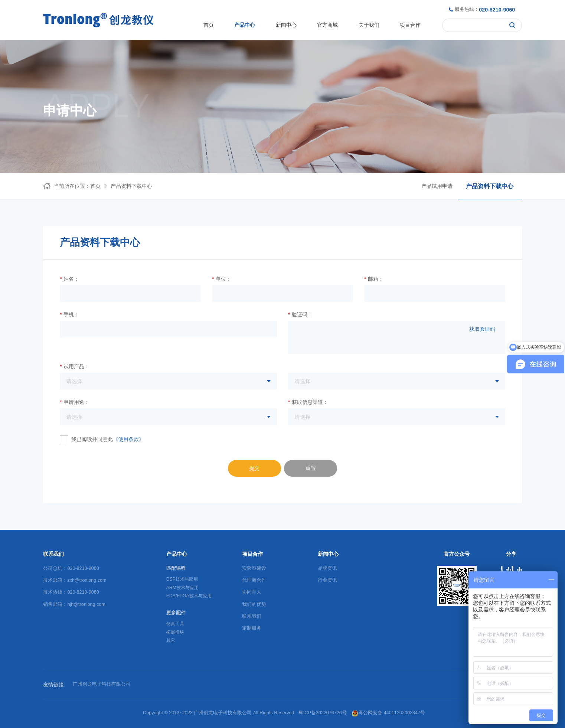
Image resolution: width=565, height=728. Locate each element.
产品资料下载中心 (131, 186)
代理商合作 (254, 580)
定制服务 (252, 628)
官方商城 (327, 25)
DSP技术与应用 (182, 579)
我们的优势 (254, 604)
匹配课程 (176, 568)
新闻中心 (286, 25)
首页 (209, 25)
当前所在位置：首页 (77, 186)
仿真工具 (175, 624)
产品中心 (245, 25)
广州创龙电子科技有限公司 (102, 684)
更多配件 (176, 613)
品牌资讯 (327, 568)
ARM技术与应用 (182, 588)
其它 (171, 640)
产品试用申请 (437, 186)
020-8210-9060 (497, 10)
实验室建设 (254, 568)
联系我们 (252, 616)
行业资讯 (327, 580)
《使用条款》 (128, 439)
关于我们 (369, 25)
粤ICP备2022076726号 (323, 713)
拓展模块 (175, 632)
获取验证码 (482, 329)
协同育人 (252, 592)
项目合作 (410, 25)
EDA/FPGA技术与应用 (189, 596)
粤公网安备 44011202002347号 (388, 713)
